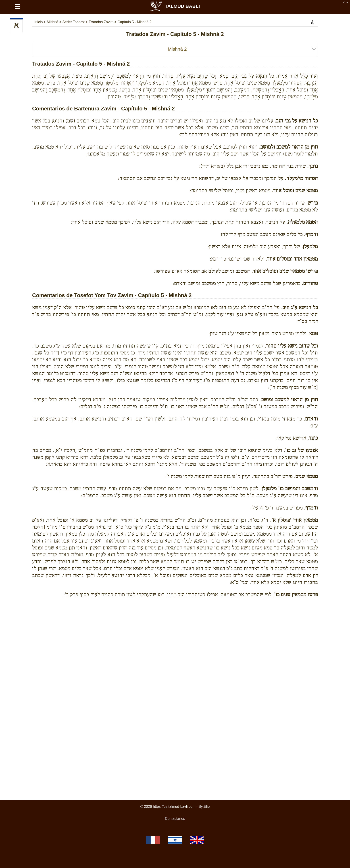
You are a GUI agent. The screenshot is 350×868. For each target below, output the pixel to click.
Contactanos (175, 819)
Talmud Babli (175, 6)
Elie (207, 807)
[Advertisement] (175, 621)
